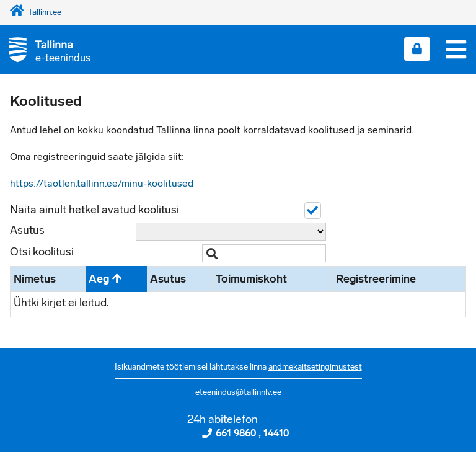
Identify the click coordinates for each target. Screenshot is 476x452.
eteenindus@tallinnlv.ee (238, 392)
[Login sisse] (417, 49)
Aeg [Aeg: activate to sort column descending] (99, 279)
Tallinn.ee (36, 12)
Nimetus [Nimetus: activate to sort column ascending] (35, 279)
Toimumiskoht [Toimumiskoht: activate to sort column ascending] (251, 279)
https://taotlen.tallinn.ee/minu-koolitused (102, 183)
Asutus (27, 230)
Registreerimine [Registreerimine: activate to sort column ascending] (376, 279)
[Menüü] (456, 50)
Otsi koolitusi (42, 252)
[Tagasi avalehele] (45, 49)
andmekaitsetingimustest (315, 367)
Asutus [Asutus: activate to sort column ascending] (168, 279)
